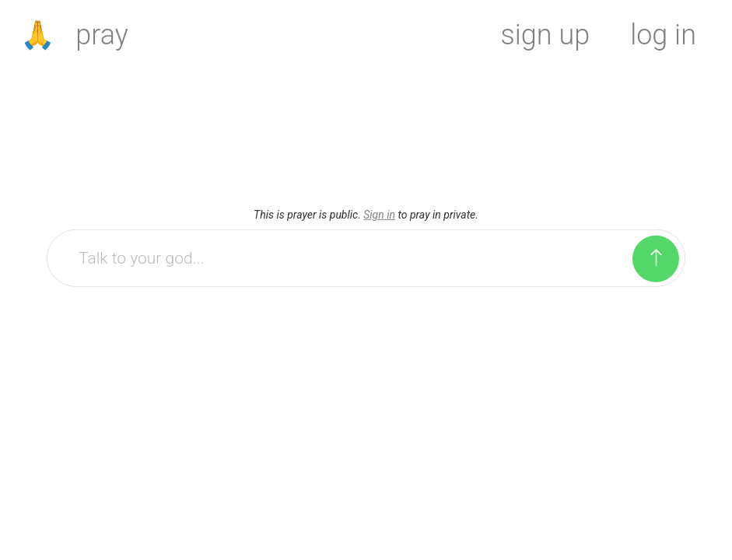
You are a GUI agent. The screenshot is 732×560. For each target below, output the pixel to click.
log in (663, 35)
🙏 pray (74, 35)
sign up (546, 35)
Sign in (379, 215)
